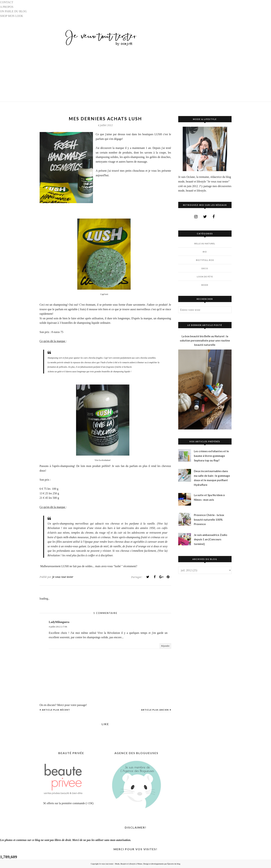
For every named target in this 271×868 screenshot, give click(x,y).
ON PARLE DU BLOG (13, 11)
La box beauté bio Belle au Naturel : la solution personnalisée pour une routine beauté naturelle (205, 340)
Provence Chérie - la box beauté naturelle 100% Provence (209, 519)
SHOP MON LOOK (12, 16)
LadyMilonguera (59, 622)
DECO (205, 268)
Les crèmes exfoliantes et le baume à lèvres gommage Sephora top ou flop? (211, 456)
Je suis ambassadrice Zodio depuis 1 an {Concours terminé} (210, 539)
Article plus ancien (155, 710)
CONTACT (7, 2)
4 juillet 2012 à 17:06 (58, 627)
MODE (205, 285)
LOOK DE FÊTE (205, 277)
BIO (205, 252)
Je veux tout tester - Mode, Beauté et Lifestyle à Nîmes (121, 864)
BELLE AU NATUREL (205, 244)
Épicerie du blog (174, 864)
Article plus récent (56, 710)
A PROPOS (7, 7)
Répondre (165, 646)
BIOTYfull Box (205, 260)
